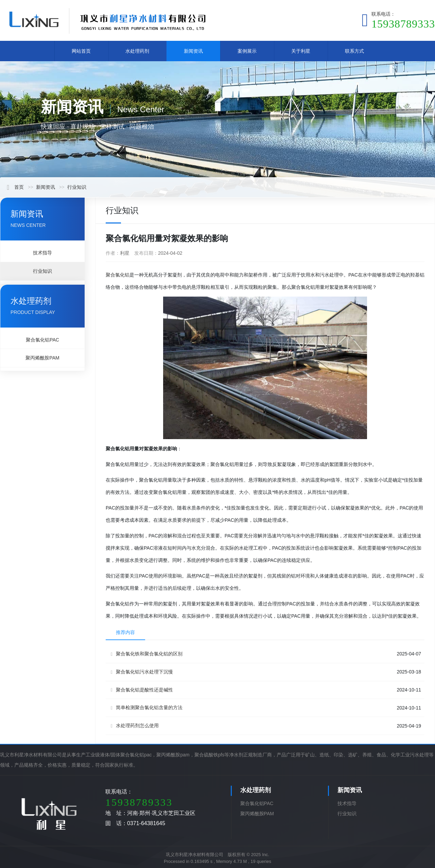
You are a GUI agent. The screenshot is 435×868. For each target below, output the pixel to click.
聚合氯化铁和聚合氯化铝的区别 (147, 654)
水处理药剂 (137, 51)
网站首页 (81, 51)
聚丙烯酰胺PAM (42, 358)
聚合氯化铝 (118, 275)
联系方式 (354, 51)
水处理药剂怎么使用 (135, 726)
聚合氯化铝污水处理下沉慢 (142, 672)
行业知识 (77, 187)
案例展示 (247, 51)
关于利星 (301, 51)
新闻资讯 (193, 51)
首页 (15, 187)
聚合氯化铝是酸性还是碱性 (142, 690)
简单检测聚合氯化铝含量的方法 (147, 708)
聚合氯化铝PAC (42, 340)
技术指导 (42, 253)
